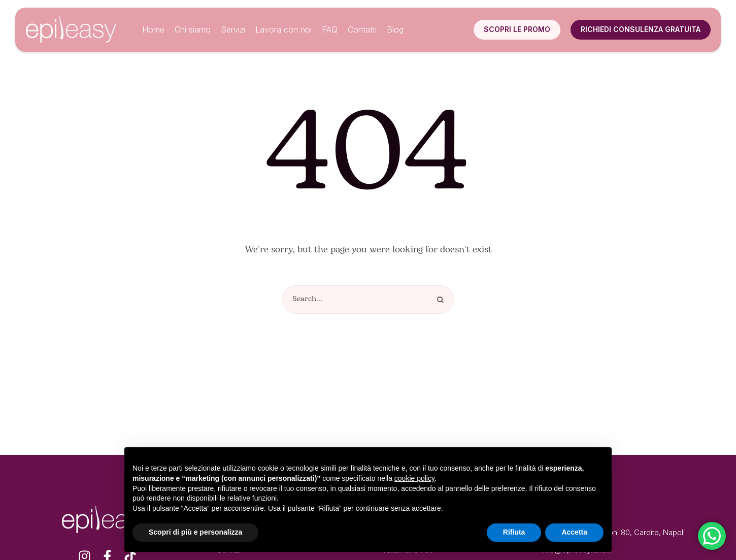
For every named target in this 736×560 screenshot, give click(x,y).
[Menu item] (153, 30)
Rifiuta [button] (514, 532)
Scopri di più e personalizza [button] (195, 532)
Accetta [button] (574, 532)
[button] (517, 29)
